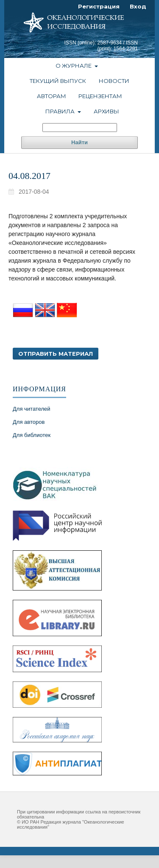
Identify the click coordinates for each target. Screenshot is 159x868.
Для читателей (32, 409)
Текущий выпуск (58, 81)
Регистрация (99, 6)
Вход (138, 6)
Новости (114, 81)
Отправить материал (56, 354)
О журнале (74, 66)
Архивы (106, 111)
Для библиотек (32, 435)
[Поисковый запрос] (80, 128)
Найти (79, 142)
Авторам (52, 96)
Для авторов (29, 422)
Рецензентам (100, 96)
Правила (61, 111)
